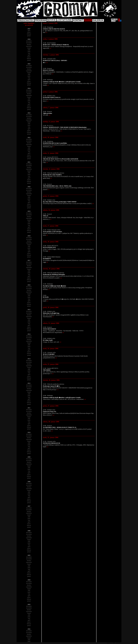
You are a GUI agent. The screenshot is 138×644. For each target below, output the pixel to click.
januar (29, 36)
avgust (29, 48)
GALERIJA (98, 20)
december (29, 41)
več (47, 32)
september (29, 46)
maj (29, 53)
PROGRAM (40, 20)
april (29, 30)
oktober (29, 44)
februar (29, 34)
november (29, 43)
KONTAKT (78, 20)
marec (29, 32)
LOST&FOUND (64, 20)
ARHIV (88, 20)
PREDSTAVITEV (26, 20)
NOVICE (51, 20)
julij (29, 50)
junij (29, 51)
